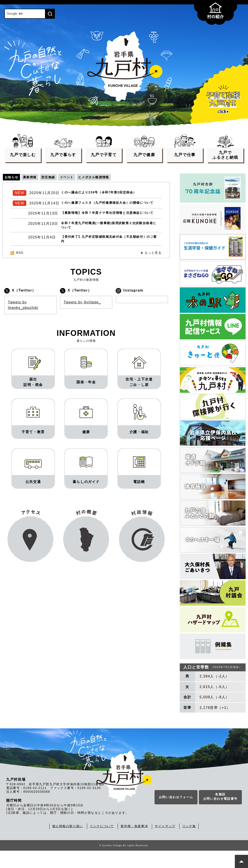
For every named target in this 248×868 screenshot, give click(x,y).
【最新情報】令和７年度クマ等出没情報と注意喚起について (109, 222)
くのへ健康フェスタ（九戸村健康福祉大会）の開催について (109, 206)
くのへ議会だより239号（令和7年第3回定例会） (103, 193)
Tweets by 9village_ (82, 318)
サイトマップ (165, 844)
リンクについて (102, 844)
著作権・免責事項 (134, 844)
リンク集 (189, 844)
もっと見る (152, 269)
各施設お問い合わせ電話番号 (220, 815)
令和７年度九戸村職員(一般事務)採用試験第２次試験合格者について (109, 238)
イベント (75, 177)
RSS (20, 269)
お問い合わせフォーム (176, 815)
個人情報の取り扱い (68, 844)
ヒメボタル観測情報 (106, 177)
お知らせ (12, 177)
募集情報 (33, 177)
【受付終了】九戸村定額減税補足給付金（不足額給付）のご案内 (109, 254)
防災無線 (54, 177)
